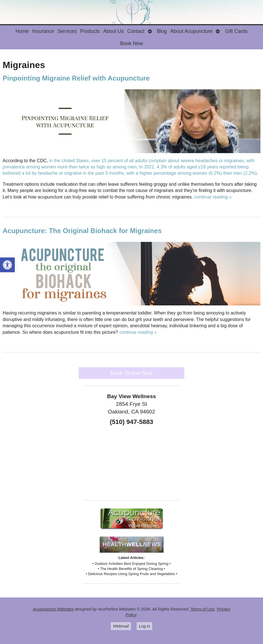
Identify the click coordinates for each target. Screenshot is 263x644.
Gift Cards (236, 31)
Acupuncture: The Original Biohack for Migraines (82, 231)
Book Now (131, 43)
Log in (144, 626)
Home (22, 31)
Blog (162, 31)
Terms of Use (202, 609)
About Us (113, 31)
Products (90, 31)
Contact (136, 31)
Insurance (43, 31)
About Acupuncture (192, 31)
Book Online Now (131, 373)
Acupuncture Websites (53, 609)
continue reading (213, 197)
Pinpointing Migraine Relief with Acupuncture (76, 78)
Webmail (121, 626)
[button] (7, 265)
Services (67, 31)
